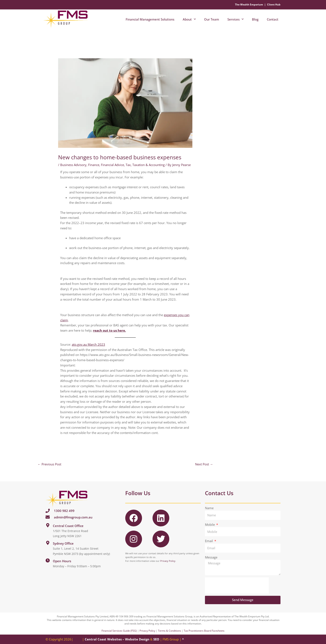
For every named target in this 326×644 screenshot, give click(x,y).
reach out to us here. (109, 330)
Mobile (210, 525)
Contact (273, 19)
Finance (94, 165)
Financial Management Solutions (150, 19)
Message (211, 557)
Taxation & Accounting (149, 165)
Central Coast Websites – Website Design (117, 639)
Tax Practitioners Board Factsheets (204, 631)
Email (209, 541)
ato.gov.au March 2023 (88, 344)
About (189, 19)
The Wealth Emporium (249, 5)
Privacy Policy (168, 561)
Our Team (212, 19)
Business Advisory (73, 165)
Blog (255, 19)
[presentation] (237, 586)
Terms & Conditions (170, 631)
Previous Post (49, 464)
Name (209, 508)
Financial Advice (112, 165)
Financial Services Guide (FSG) (119, 631)
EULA (78, 639)
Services (235, 19)
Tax (128, 165)
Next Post (204, 464)
